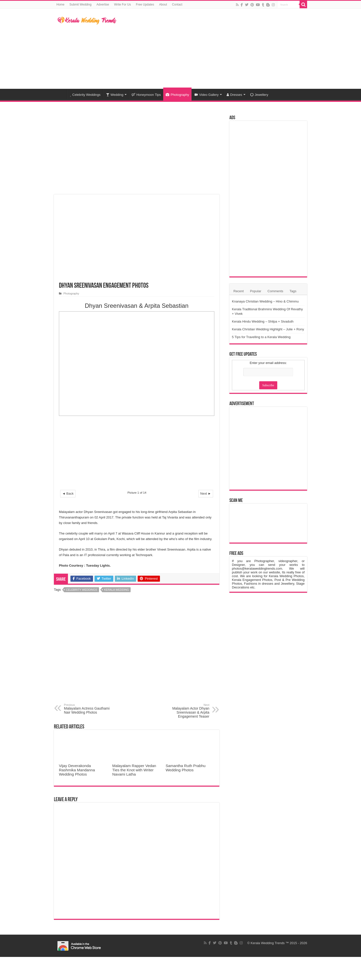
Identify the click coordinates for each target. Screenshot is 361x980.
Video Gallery (207, 95)
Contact (177, 5)
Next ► (206, 494)
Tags (293, 291)
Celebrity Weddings (85, 95)
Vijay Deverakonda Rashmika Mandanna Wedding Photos (77, 770)
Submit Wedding (80, 5)
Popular (256, 291)
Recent (239, 291)
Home (60, 5)
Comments (275, 291)
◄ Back (68, 494)
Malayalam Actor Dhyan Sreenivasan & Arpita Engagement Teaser (184, 711)
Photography (177, 95)
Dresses (234, 95)
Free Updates (145, 5)
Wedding (115, 95)
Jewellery (259, 95)
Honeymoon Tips (146, 95)
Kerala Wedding (116, 590)
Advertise (103, 5)
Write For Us (122, 5)
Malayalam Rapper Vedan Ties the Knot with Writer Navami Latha (134, 770)
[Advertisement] (212, 49)
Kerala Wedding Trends (268, 943)
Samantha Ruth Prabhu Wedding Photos (186, 768)
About (163, 5)
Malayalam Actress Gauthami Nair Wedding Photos (90, 709)
